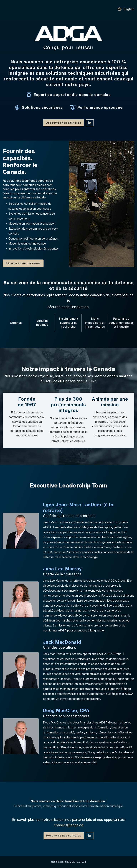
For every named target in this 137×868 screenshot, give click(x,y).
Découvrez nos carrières (63, 123)
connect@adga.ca (68, 825)
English (126, 9)
